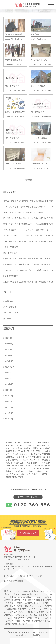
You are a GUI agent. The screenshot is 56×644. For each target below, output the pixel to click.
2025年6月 (8, 401)
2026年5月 (8, 338)
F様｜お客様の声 (12, 86)
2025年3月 (8, 419)
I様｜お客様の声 (38, 112)
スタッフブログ (22, 39)
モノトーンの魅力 (38, 86)
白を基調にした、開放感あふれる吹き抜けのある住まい (27, 264)
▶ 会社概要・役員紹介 (15, 576)
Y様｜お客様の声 (11, 247)
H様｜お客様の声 (11, 276)
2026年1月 (8, 361)
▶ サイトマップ (34, 576)
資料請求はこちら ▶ (28, 533)
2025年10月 (9, 378)
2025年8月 (8, 390)
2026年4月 (8, 344)
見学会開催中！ (37, 34)
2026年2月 (8, 355)
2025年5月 (8, 407)
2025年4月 (8, 413)
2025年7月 (8, 396)
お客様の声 (22, 91)
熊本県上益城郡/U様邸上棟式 (17, 34)
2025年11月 (9, 373)
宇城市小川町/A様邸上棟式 (16, 60)
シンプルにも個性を (39, 138)
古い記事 (28, 180)
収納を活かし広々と (13, 164)
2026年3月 (8, 350)
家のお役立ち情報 (22, 116)
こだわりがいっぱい (39, 60)
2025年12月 (9, 367)
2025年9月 (8, 384)
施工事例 (48, 65)
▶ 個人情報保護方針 (14, 581)
